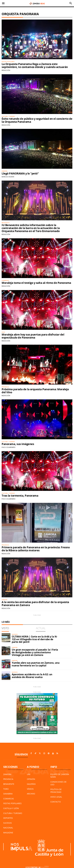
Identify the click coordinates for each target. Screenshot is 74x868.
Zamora (7, 774)
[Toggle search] (71, 3)
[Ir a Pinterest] (49, 753)
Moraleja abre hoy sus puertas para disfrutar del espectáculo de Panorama (33, 336)
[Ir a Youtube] (53, 753)
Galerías (31, 784)
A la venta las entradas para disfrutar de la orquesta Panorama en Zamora (35, 604)
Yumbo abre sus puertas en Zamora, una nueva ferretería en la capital (36, 664)
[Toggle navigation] (3, 3)
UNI (29, 774)
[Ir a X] (40, 753)
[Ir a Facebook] (31, 753)
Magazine (8, 833)
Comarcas (9, 799)
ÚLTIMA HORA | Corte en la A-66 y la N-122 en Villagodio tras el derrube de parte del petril (35, 639)
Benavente (9, 784)
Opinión (31, 779)
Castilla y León (11, 808)
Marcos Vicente (8, 177)
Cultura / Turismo (13, 813)
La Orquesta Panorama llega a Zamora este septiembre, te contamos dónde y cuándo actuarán (35, 65)
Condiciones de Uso (58, 783)
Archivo (31, 794)
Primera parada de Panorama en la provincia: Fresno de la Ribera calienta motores (36, 549)
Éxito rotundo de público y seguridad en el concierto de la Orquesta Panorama (37, 120)
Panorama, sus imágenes (18, 444)
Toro (6, 789)
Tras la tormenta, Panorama (20, 496)
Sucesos (8, 823)
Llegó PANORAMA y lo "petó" (20, 173)
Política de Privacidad (56, 791)
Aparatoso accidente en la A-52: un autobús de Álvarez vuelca (32, 676)
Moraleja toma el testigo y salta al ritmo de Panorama (36, 283)
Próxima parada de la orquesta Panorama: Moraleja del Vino (35, 391)
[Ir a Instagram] (44, 753)
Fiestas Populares (12, 803)
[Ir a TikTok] (35, 753)
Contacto (56, 802)
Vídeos (30, 789)
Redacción (6, 70)
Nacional (8, 828)
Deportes (8, 818)
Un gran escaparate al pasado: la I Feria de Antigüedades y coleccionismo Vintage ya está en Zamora (35, 652)
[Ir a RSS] (57, 753)
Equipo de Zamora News (60, 776)
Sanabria (8, 794)
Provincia (8, 779)
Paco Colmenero (9, 447)
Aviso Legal (56, 797)
